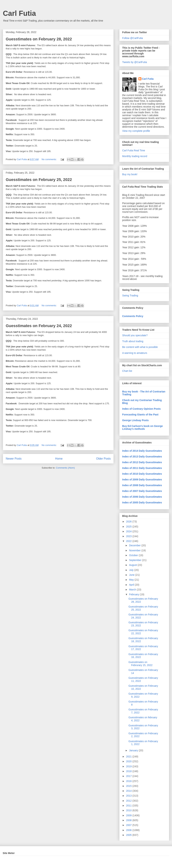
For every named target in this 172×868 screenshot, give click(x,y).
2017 (129, 776)
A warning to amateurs (135, 353)
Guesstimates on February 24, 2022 (39, 326)
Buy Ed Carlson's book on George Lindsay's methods (143, 427)
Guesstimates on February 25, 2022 (39, 180)
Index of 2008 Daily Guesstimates (142, 485)
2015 (129, 786)
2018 (129, 771)
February (134, 594)
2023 (129, 536)
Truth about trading (133, 341)
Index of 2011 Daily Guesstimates (142, 468)
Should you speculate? (135, 335)
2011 (129, 806)
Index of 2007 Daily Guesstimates (142, 491)
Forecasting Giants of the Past (140, 415)
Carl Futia (19, 13)
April (132, 585)
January (134, 750)
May (132, 580)
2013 (129, 796)
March (133, 590)
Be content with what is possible (140, 347)
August (133, 565)
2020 (129, 761)
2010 (129, 810)
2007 (129, 825)
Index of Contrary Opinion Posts (141, 409)
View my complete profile (136, 131)
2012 (129, 801)
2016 (129, 781)
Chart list (127, 371)
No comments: (49, 159)
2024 (129, 531)
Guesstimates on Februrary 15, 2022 (140, 664)
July (132, 570)
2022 (129, 541)
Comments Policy (133, 316)
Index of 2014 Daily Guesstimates (142, 451)
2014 (129, 791)
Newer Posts (14, 459)
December (135, 545)
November (135, 550)
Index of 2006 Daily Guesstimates (142, 497)
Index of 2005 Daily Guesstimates (142, 502)
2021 (129, 757)
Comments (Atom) (65, 468)
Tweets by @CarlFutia (135, 62)
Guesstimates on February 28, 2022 (39, 39)
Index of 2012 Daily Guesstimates (142, 462)
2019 (129, 766)
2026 (129, 522)
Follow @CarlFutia (132, 38)
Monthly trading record (135, 156)
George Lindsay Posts (135, 420)
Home (59, 459)
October (134, 555)
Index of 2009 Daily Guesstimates (142, 480)
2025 (129, 527)
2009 (129, 815)
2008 (129, 820)
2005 (129, 835)
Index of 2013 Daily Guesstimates (142, 457)
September (135, 560)
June (132, 575)
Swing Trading (130, 295)
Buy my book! (130, 174)
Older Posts (103, 459)
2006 (129, 830)
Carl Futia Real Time (134, 150)
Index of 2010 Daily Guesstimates (142, 474)
